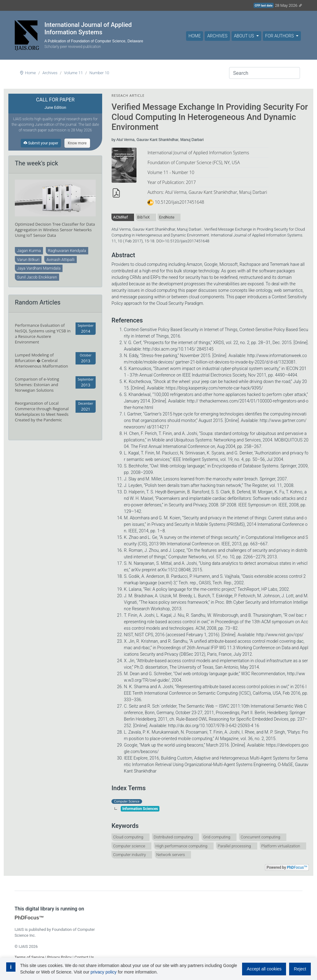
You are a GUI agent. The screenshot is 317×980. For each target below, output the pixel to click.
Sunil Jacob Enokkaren (37, 277)
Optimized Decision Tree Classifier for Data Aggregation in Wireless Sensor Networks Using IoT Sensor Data (55, 230)
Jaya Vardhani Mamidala (39, 268)
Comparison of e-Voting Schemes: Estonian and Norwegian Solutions (37, 385)
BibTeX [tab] (143, 217)
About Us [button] (245, 36)
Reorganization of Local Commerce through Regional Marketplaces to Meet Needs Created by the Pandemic (42, 411)
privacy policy (103, 972)
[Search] (265, 73)
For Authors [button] (280, 36)
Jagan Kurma (29, 251)
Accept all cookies (264, 969)
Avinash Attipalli (60, 260)
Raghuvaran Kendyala (67, 251)
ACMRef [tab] (120, 217)
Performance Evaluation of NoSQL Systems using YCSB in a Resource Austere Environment (43, 334)
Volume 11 (74, 73)
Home (195, 36)
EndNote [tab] (167, 217)
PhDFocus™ (29, 918)
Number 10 (99, 73)
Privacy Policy (59, 957)
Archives (217, 36)
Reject (300, 969)
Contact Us (84, 957)
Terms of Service (29, 957)
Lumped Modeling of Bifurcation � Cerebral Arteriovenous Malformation (41, 360)
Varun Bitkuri (28, 260)
